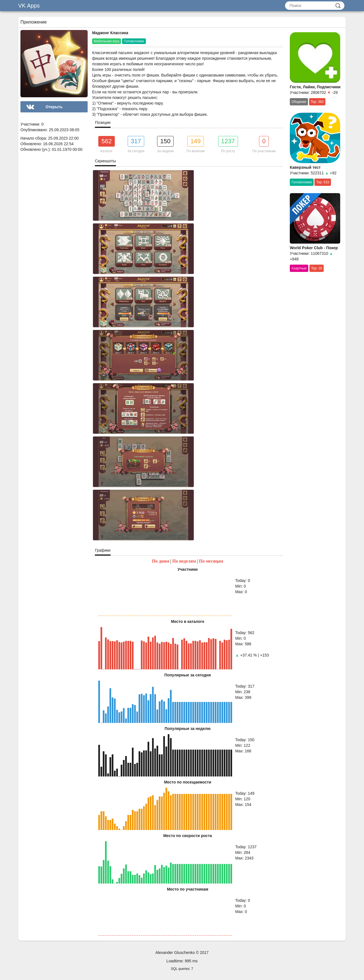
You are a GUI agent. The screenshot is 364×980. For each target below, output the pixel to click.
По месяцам (211, 561)
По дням (161, 561)
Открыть (54, 107)
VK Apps (29, 6)
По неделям (184, 561)
